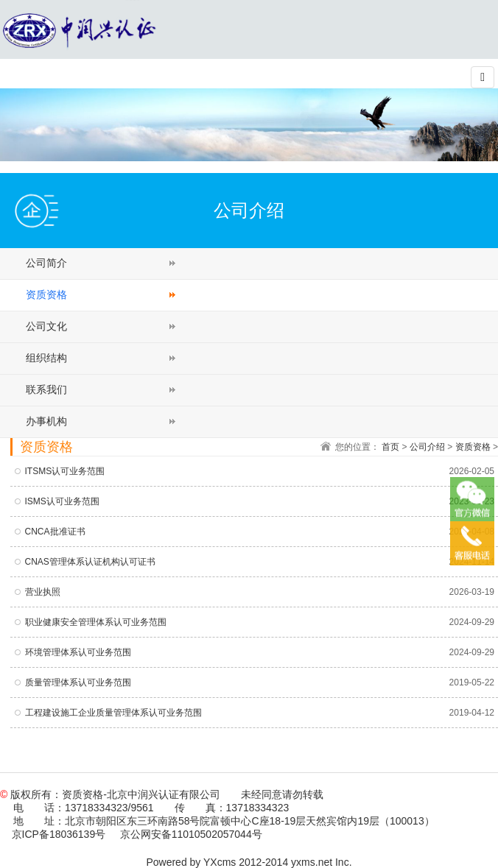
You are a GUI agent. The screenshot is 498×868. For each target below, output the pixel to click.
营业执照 (43, 592)
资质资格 (46, 294)
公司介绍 (427, 447)
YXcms (220, 862)
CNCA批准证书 (55, 532)
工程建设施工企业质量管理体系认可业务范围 (113, 713)
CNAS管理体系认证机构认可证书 (90, 562)
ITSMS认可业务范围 (65, 471)
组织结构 (46, 358)
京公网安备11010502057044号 (191, 834)
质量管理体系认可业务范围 (78, 682)
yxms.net (312, 862)
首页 (390, 447)
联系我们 (46, 389)
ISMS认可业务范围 (62, 501)
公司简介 (46, 263)
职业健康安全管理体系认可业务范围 (96, 622)
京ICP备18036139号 (59, 834)
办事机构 (46, 421)
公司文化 (46, 326)
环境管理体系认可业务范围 (78, 652)
